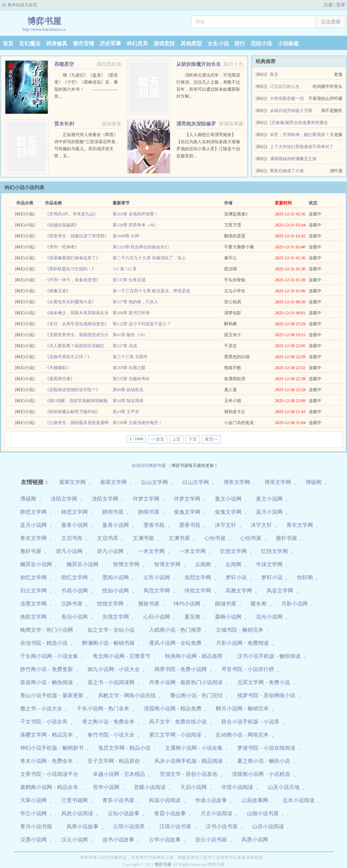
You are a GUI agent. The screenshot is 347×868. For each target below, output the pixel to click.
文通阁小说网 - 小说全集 (194, 748)
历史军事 (110, 44)
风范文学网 (157, 590)
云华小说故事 (165, 839)
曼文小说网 (228, 499)
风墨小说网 (255, 839)
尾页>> (211, 439)
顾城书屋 (226, 604)
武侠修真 (57, 44)
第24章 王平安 (126, 412)
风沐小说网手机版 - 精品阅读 (189, 761)
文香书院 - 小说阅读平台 (49, 774)
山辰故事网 (255, 800)
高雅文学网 (239, 590)
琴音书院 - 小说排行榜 (248, 669)
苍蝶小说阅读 (150, 787)
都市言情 (84, 44)
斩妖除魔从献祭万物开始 (73, 412)
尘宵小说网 (157, 577)
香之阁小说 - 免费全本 (108, 722)
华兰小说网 (33, 813)
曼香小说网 (75, 525)
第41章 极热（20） (130, 335)
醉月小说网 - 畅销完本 (242, 708)
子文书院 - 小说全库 (44, 722)
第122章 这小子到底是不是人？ (142, 324)
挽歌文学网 (33, 617)
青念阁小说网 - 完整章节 (122, 656)
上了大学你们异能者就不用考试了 (302, 147)
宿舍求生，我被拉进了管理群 (77, 236)
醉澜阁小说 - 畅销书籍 (108, 643)
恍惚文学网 (110, 604)
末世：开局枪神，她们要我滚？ (300, 135)
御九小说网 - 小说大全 (114, 669)
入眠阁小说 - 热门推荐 (175, 630)
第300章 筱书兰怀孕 (131, 313)
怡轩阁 (305, 577)
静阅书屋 (113, 512)
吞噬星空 (64, 64)
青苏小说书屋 (118, 800)
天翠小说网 (33, 800)
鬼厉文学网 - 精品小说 (124, 748)
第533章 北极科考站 (131, 379)
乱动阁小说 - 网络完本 (242, 735)
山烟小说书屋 (263, 813)
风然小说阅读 (77, 813)
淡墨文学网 (33, 604)
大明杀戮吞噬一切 (287, 98)
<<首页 (158, 439)
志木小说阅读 (298, 800)
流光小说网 (269, 617)
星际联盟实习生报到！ (70, 269)
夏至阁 (192, 617)
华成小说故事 (211, 800)
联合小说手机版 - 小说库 (250, 722)
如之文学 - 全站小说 (111, 630)
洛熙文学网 (198, 577)
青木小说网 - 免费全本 (46, 761)
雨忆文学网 (75, 577)
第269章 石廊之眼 (129, 368)
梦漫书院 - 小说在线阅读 (266, 748)
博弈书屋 (163, 864)
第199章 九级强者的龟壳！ (138, 423)
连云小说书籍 (211, 839)
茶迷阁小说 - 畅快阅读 (46, 682)
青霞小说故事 (170, 813)
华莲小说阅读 (237, 787)
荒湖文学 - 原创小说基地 (189, 774)
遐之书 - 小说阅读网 (111, 682)
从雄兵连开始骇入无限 (291, 111)
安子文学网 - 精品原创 (114, 761)
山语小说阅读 (268, 826)
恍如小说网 (116, 590)
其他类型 (191, 44)
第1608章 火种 (126, 236)
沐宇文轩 (226, 525)
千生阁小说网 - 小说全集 (49, 656)
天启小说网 (194, 787)
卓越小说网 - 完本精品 (119, 774)
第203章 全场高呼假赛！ (135, 214)
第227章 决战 (125, 346)
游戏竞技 (164, 44)
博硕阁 (314, 482)
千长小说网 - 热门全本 (103, 708)
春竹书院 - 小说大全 (111, 735)
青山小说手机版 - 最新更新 (52, 695)
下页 (193, 439)
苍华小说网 (106, 787)
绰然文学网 (198, 590)
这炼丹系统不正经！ (68, 357)
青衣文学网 (300, 525)
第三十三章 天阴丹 (130, 357)
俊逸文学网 (187, 512)
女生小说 (218, 44)
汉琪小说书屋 (175, 826)
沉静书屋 (72, 604)
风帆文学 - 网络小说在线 (127, 695)
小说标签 (288, 44)
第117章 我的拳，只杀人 (135, 302)
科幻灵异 (137, 44)
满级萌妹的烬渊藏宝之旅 (293, 159)
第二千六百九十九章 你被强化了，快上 (149, 258)
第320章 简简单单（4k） (135, 225)
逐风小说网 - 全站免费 (175, 643)
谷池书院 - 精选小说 (44, 643)
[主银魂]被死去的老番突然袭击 (299, 123)
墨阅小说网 (116, 577)
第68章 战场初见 (128, 390)
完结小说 (261, 44)
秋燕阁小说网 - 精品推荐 (194, 656)
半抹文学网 (269, 564)
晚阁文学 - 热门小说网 (46, 630)
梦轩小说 (236, 577)
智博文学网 (126, 564)
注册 (328, 5)
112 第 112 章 (125, 269)
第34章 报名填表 (128, 401)
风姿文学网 (280, 590)
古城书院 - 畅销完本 (240, 630)
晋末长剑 (64, 124)
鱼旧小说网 (75, 617)
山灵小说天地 (284, 787)
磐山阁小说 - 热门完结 (197, 695)
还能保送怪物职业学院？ (73, 390)
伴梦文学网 (146, 499)
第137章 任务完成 (129, 280)
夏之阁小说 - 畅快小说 (263, 761)
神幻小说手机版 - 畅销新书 (52, 748)
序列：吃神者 (62, 247)
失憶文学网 (116, 617)
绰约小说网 (187, 604)
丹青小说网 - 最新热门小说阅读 (186, 682)
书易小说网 (75, 590)
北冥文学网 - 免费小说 (263, 682)
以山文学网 (155, 482)
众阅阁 (203, 564)
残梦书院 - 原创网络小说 (266, 695)
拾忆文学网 (33, 577)
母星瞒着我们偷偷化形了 (73, 258)
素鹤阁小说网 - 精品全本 (49, 787)
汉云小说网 (75, 839)
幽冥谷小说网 (36, 564)
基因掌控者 (60, 379)
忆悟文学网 (234, 551)
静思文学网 (33, 512)
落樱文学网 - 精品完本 (46, 735)
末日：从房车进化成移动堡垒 (77, 324)
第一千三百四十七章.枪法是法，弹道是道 (151, 291)
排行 (240, 44)
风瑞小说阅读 (165, 800)
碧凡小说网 (69, 551)
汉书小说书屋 (222, 826)
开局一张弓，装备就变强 (73, 280)
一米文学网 (151, 551)
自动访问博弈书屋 (149, 466)
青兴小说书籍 (36, 826)
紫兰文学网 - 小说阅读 (175, 735)
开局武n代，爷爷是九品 (72, 214)
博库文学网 (237, 482)
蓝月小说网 (269, 512)
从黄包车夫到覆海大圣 (70, 302)
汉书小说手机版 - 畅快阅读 (269, 656)
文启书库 (72, 538)
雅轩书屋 (286, 538)
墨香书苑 (154, 525)
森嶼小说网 (228, 617)
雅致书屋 (149, 604)
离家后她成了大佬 (287, 171)
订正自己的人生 (285, 86)
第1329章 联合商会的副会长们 (141, 247)
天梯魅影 (58, 368)
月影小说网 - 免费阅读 (242, 643)
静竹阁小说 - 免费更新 (46, 669)
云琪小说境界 (129, 826)
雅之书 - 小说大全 (41, 708)
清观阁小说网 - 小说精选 (261, 774)
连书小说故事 (118, 839)
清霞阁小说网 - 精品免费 (173, 708)
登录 (341, 5)
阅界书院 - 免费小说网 (181, 669)
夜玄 (274, 74)
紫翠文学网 (72, 482)
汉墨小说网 (33, 839)
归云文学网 (33, 590)
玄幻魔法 (30, 44)
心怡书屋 (215, 538)
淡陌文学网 (64, 499)
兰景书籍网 (75, 800)
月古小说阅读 (216, 813)
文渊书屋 (143, 538)
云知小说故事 (124, 813)
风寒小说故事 (83, 826)
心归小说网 (157, 617)
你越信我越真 (62, 225)
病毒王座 (58, 291)
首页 (8, 44)
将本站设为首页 (22, 5)
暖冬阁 (259, 604)
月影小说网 (294, 604)
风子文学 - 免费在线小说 (178, 722)
